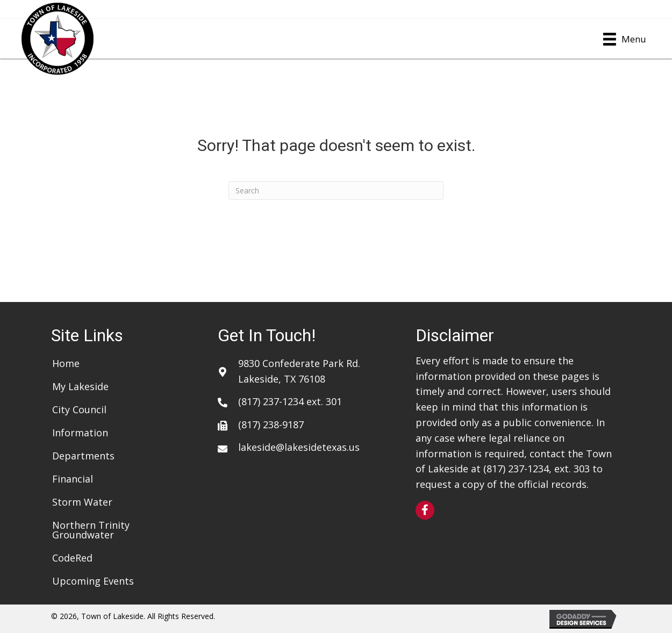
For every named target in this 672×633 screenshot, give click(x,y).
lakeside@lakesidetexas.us (299, 447)
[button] (425, 510)
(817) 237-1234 (271, 401)
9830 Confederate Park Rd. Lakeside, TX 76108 (299, 371)
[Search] (336, 190)
